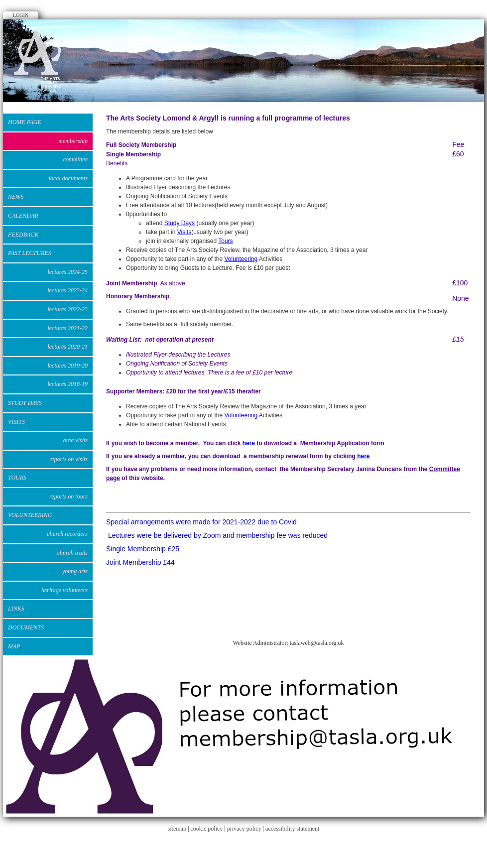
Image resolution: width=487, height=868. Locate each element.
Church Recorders (67, 534)
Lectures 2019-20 (67, 366)
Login (21, 15)
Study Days (180, 223)
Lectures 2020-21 (67, 347)
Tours (17, 478)
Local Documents (68, 178)
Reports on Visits (68, 459)
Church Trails (72, 553)
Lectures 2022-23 (67, 309)
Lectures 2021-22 (67, 328)
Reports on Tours (68, 496)
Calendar (23, 216)
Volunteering (241, 259)
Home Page (25, 122)
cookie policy (206, 829)
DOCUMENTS (26, 627)
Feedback (23, 235)
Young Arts (75, 571)
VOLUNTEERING (30, 515)
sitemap (177, 829)
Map (14, 646)
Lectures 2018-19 (67, 384)
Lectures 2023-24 (67, 290)
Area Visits (75, 440)
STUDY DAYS (25, 403)
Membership (73, 141)
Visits (184, 232)
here (248, 443)
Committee (75, 159)
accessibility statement (292, 829)
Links (16, 609)
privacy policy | (246, 829)
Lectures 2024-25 (67, 272)
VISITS (16, 422)
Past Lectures (30, 253)
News (16, 197)
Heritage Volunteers (64, 590)
